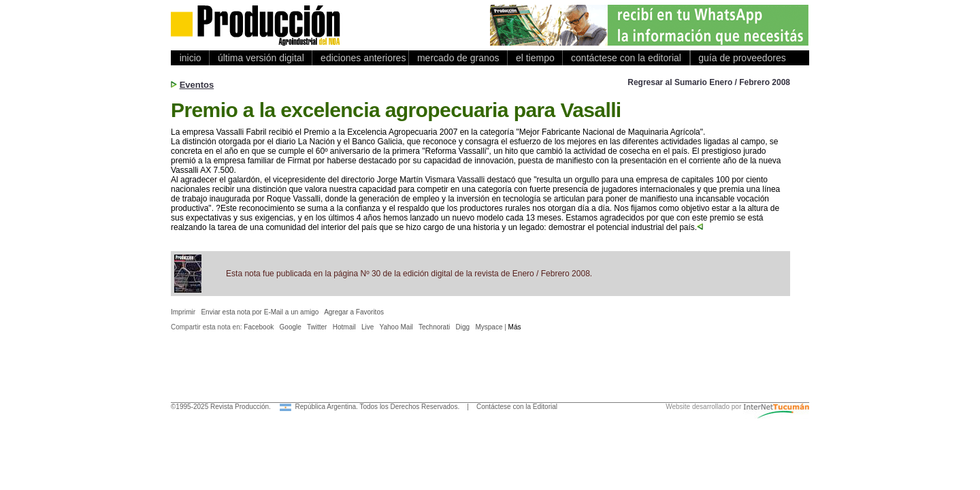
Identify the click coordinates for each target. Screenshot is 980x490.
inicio (190, 58)
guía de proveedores (740, 58)
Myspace (489, 327)
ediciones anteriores (360, 58)
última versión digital (261, 58)
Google (291, 327)
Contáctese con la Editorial (517, 407)
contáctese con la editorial (626, 58)
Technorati (434, 327)
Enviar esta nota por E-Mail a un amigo (260, 312)
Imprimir (183, 312)
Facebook (259, 327)
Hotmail (344, 327)
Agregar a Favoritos (354, 312)
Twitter (317, 327)
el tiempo (535, 58)
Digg (463, 327)
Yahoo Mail (396, 327)
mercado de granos (458, 58)
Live (367, 327)
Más (515, 327)
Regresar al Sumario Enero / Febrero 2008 (709, 82)
